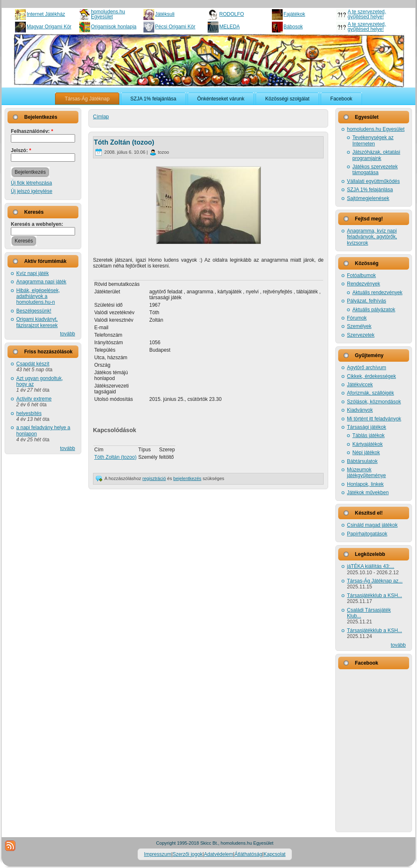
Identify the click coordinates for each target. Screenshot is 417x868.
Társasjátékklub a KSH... (374, 595)
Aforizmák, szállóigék (371, 393)
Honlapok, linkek (365, 484)
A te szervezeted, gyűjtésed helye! (367, 14)
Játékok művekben (368, 493)
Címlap (101, 117)
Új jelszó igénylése (31, 191)
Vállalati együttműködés (373, 181)
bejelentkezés (187, 478)
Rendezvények (363, 284)
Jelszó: (21, 150)
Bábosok (293, 27)
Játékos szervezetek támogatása (375, 170)
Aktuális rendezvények (377, 293)
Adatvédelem (219, 854)
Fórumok (357, 318)
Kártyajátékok (368, 444)
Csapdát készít (33, 364)
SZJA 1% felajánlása (370, 190)
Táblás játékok (368, 435)
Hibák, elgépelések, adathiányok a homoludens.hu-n (38, 296)
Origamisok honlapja (114, 27)
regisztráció (154, 478)
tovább (68, 334)
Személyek (359, 326)
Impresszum (157, 854)
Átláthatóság (248, 854)
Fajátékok (294, 14)
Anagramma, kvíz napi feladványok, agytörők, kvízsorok (372, 237)
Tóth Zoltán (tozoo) (124, 142)
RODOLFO (232, 14)
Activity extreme (34, 399)
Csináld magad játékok (372, 525)
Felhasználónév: (32, 131)
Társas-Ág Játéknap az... (375, 581)
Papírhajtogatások (367, 534)
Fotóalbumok (361, 275)
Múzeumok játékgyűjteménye (366, 473)
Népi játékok (366, 453)
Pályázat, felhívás (367, 301)
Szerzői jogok (188, 854)
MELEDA (230, 27)
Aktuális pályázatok (374, 310)
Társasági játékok (367, 427)
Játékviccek (360, 385)
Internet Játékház (46, 14)
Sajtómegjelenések (368, 198)
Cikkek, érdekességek (371, 376)
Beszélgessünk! (34, 311)
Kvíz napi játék (33, 273)
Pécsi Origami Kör (175, 27)
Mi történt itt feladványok (374, 419)
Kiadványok (360, 410)
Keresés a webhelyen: (37, 224)
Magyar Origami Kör (49, 27)
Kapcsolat (275, 854)
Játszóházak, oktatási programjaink (376, 155)
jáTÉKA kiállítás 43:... (371, 566)
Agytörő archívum (367, 368)
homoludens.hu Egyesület (108, 14)
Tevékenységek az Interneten (373, 140)
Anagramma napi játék (41, 282)
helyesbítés (29, 413)
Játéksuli (165, 14)
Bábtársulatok (362, 461)
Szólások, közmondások (374, 402)
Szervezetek (361, 335)
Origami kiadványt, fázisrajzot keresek (37, 322)
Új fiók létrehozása (31, 183)
